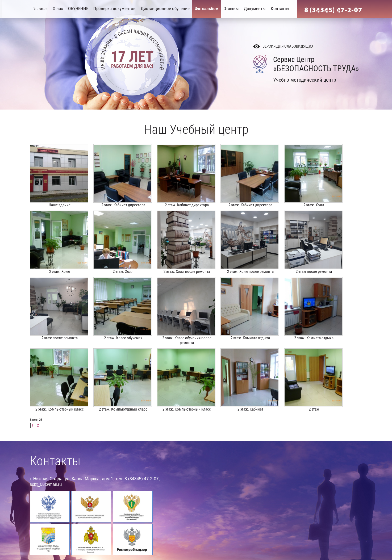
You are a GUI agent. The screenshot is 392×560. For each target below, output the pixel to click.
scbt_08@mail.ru (46, 484)
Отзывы (231, 9)
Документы (255, 9)
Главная (40, 9)
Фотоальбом (207, 9)
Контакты (280, 9)
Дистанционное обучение (165, 9)
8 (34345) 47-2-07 (333, 10)
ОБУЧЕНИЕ (78, 9)
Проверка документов (114, 9)
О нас (58, 9)
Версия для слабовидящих (288, 46)
